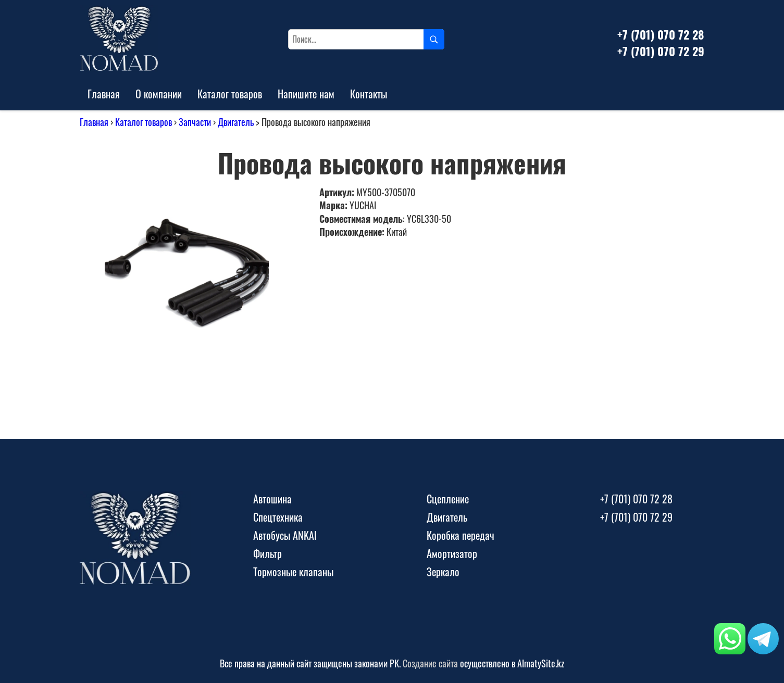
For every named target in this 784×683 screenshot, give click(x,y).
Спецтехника (278, 517)
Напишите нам (306, 94)
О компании (159, 94)
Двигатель (236, 122)
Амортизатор (452, 553)
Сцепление (448, 499)
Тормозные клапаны (293, 572)
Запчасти (195, 122)
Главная (104, 94)
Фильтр (267, 553)
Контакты (369, 94)
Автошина (272, 499)
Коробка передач (461, 535)
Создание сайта (430, 663)
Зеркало (443, 572)
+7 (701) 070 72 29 (661, 51)
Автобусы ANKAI (285, 535)
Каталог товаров (230, 94)
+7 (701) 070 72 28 (661, 34)
